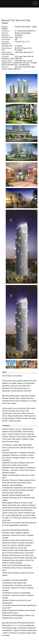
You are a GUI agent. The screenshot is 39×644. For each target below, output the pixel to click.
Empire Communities (22, 27)
